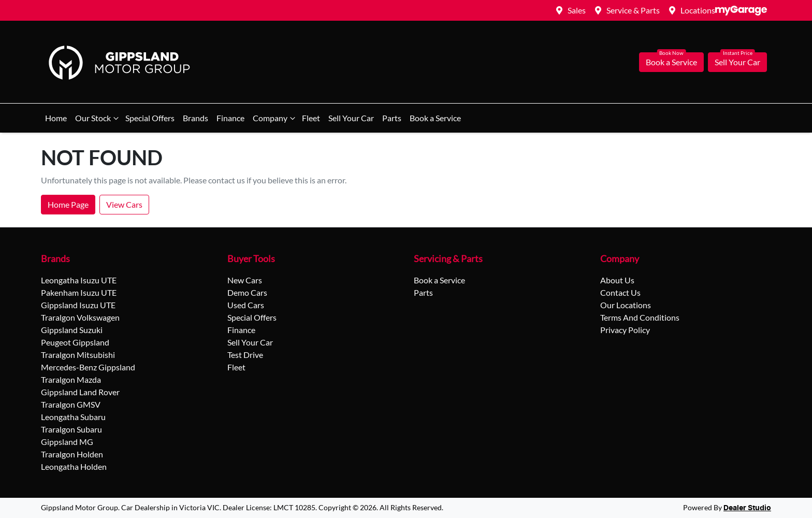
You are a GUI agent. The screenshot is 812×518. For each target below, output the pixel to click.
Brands (195, 118)
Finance (230, 118)
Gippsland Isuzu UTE (78, 305)
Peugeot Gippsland (75, 342)
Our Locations (626, 305)
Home (56, 118)
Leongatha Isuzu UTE (79, 280)
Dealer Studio (747, 508)
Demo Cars (247, 292)
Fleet (311, 118)
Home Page (68, 204)
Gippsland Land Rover (80, 392)
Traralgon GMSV (71, 404)
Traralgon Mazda (71, 379)
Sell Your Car (737, 62)
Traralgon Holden (72, 454)
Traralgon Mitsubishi (78, 355)
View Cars (124, 204)
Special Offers (150, 118)
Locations (698, 10)
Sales (577, 10)
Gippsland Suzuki (72, 330)
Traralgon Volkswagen (80, 317)
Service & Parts (633, 10)
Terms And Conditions (640, 317)
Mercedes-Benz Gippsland (88, 367)
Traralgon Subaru (71, 429)
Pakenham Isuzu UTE (79, 292)
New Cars (245, 280)
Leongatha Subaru (73, 417)
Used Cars (246, 305)
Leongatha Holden (74, 466)
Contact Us (620, 292)
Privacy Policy (625, 330)
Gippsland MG (67, 442)
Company (275, 118)
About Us (617, 280)
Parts (392, 118)
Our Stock (98, 118)
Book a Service (671, 62)
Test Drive (245, 355)
